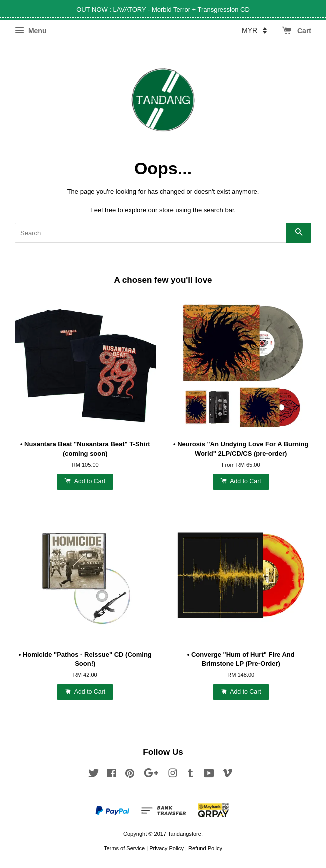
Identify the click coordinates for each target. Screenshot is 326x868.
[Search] (151, 233)
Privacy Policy (166, 848)
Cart (296, 31)
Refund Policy (205, 848)
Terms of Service (124, 848)
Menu (31, 31)
